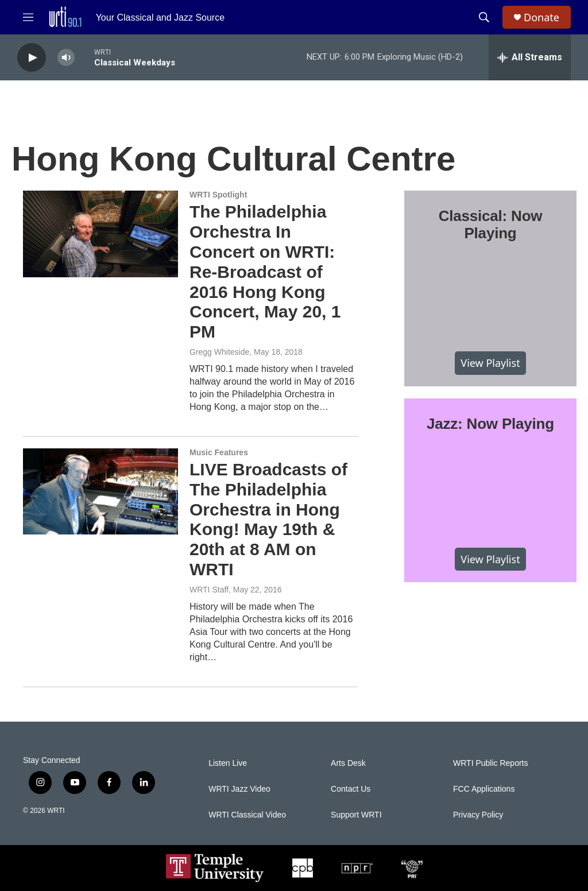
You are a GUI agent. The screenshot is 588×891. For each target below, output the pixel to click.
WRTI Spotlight (218, 195)
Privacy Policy (478, 815)
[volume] (66, 58)
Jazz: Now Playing (490, 424)
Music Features (219, 452)
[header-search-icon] (484, 17)
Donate (541, 18)
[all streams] (530, 57)
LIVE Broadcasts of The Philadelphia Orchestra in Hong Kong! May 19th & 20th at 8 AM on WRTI (268, 519)
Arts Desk (348, 763)
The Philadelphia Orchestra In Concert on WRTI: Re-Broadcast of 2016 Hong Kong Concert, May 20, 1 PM (265, 272)
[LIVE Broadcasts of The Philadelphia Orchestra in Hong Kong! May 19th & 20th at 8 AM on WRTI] (100, 491)
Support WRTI (356, 815)
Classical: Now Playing (491, 224)
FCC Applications (484, 789)
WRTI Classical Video (247, 815)
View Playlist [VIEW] (490, 363)
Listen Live (228, 763)
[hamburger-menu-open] (28, 17)
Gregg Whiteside (219, 352)
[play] (32, 58)
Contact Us (351, 789)
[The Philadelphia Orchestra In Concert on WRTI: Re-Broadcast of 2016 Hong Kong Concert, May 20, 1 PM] (100, 234)
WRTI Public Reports (490, 763)
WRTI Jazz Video (239, 789)
